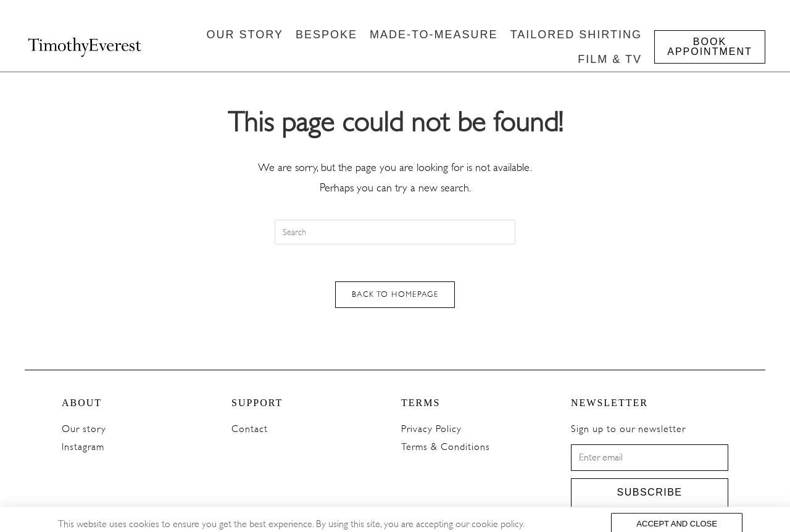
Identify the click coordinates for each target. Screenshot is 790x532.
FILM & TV (610, 59)
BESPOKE (326, 35)
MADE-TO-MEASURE (434, 35)
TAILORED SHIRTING (576, 35)
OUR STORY (245, 35)
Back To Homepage (395, 294)
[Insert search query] (395, 232)
